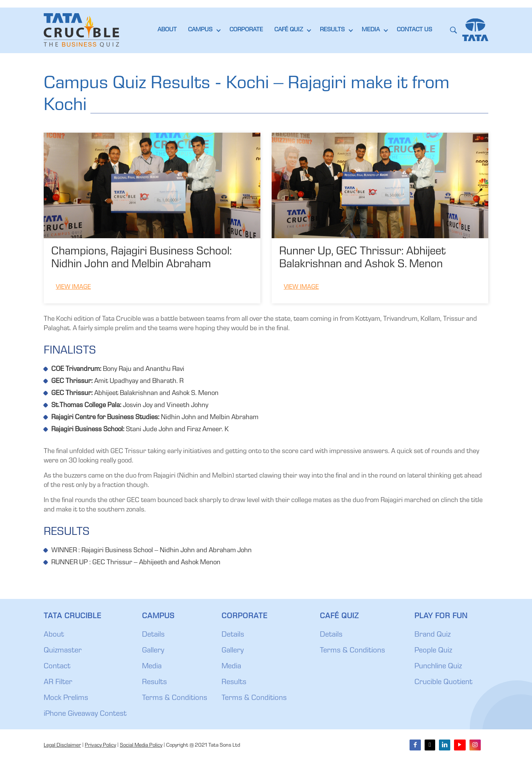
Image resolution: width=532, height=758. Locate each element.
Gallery (153, 651)
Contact (57, 667)
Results (154, 683)
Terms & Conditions (175, 698)
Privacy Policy (100, 746)
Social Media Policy (141, 746)
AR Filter (58, 683)
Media (152, 667)
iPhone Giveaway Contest (85, 714)
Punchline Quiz (438, 667)
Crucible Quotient (443, 683)
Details (153, 635)
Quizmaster (63, 651)
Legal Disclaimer (62, 746)
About (54, 635)
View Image (73, 287)
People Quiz (433, 651)
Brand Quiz (433, 635)
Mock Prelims (66, 698)
